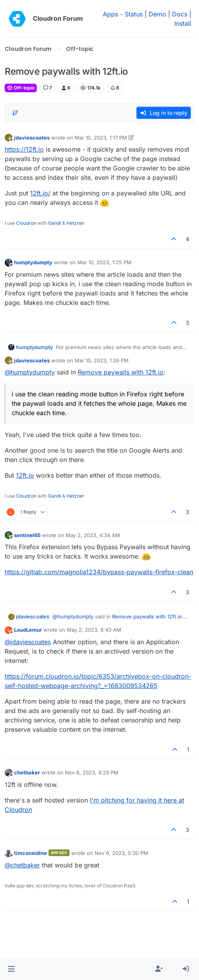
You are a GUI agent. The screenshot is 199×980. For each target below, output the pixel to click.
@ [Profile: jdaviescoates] (28, 642)
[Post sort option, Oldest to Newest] (15, 113)
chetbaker (27, 772)
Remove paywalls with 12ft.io (121, 372)
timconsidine (30, 853)
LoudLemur (28, 630)
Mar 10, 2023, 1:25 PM (104, 262)
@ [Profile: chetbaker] (22, 865)
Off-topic (21, 88)
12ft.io (25, 475)
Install (183, 23)
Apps (110, 14)
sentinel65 (27, 535)
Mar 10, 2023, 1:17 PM (101, 138)
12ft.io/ (40, 193)
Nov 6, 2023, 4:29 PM (92, 772)
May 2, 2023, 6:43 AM (94, 630)
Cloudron (26, 223)
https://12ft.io (24, 149)
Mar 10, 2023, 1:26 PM (102, 360)
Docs (180, 14)
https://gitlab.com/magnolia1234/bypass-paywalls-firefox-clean (99, 572)
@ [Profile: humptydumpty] (30, 372)
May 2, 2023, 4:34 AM (93, 535)
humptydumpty (33, 262)
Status (134, 14)
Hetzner (75, 223)
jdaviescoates (32, 138)
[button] (11, 969)
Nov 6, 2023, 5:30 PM (121, 853)
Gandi (55, 223)
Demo (157, 14)
